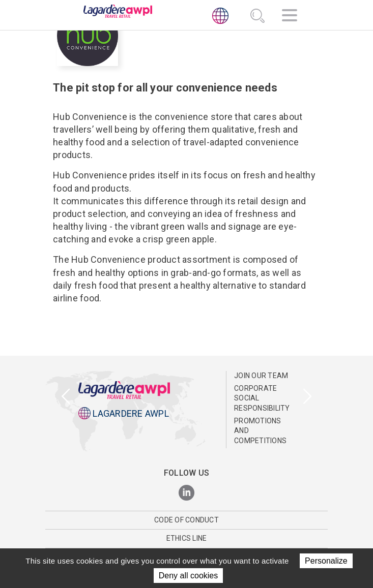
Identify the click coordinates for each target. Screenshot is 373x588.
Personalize (326, 561)
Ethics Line (187, 538)
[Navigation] (290, 17)
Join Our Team (261, 376)
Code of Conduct (186, 520)
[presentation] (66, 397)
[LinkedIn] (186, 493)
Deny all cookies (189, 576)
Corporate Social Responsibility (262, 398)
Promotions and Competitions (260, 431)
